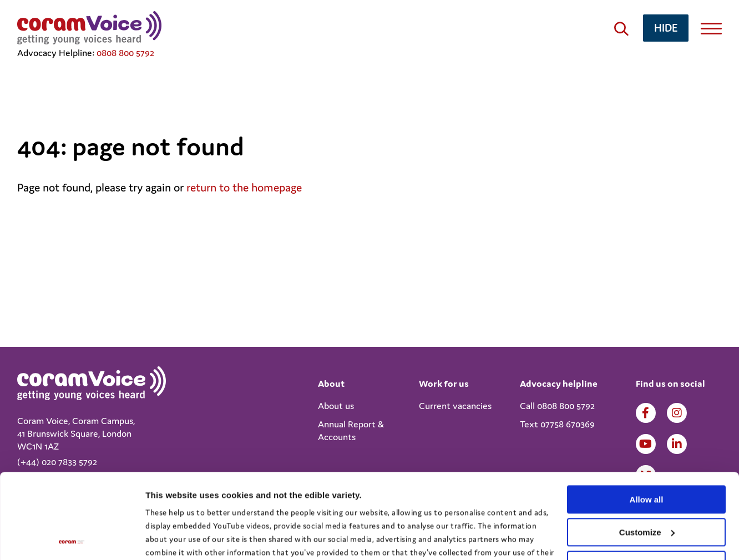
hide (666, 27)
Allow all (647, 415)
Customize (647, 448)
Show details (171, 538)
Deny (647, 480)
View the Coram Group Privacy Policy (214, 508)
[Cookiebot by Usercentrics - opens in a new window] (72, 538)
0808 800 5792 (125, 53)
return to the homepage (244, 188)
